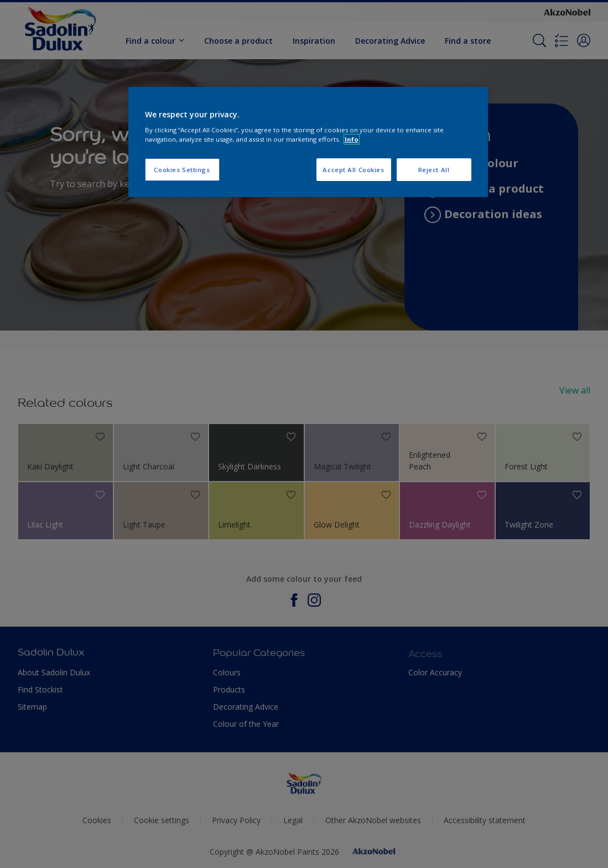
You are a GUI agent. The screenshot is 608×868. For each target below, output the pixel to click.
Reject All (434, 170)
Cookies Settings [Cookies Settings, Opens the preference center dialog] (182, 170)
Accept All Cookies (353, 170)
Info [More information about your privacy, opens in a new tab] (352, 139)
